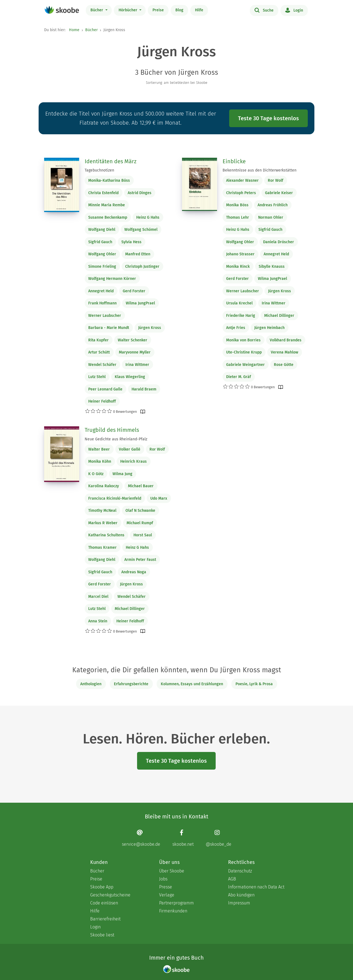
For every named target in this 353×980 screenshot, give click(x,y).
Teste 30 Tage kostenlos (268, 118)
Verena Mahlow (284, 352)
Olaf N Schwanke (140, 511)
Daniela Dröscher (279, 242)
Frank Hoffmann (102, 303)
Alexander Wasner (242, 180)
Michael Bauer (141, 486)
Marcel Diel (98, 597)
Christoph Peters (241, 193)
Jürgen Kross (150, 328)
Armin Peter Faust (140, 560)
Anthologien (91, 684)
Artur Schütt (99, 352)
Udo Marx (159, 498)
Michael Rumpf (140, 523)
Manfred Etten (138, 254)
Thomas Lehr (238, 217)
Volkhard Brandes (286, 340)
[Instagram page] (219, 838)
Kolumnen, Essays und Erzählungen (192, 684)
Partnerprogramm (176, 903)
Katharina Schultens (106, 535)
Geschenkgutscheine (110, 895)
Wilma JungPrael (140, 303)
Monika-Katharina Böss (109, 180)
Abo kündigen (241, 895)
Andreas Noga (134, 572)
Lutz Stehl (97, 377)
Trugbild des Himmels (112, 430)
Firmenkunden (173, 911)
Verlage (167, 895)
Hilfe (199, 10)
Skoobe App (102, 887)
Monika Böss (237, 205)
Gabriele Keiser (279, 193)
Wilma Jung (122, 474)
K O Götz (96, 474)
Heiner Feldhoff (102, 401)
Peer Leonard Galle (105, 389)
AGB (232, 879)
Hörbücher (129, 10)
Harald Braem (144, 389)
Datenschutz (240, 871)
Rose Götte (284, 365)
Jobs (163, 879)
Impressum (239, 903)
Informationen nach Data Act (256, 887)
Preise (158, 10)
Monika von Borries (243, 340)
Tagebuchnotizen (99, 170)
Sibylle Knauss (272, 267)
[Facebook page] (183, 838)
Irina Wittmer (137, 365)
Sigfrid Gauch (100, 242)
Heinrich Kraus (133, 461)
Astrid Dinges (140, 193)
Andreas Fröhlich (273, 205)
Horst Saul (143, 535)
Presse (166, 887)
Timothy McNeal (102, 511)
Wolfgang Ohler (102, 254)
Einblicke (234, 161)
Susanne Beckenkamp (108, 217)
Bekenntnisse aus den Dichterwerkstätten (260, 170)
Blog (179, 10)
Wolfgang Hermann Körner (112, 279)
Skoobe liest (102, 935)
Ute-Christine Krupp (244, 352)
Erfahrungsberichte (131, 684)
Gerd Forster (134, 291)
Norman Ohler (271, 217)
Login (294, 10)
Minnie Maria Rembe (107, 205)
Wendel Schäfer (102, 365)
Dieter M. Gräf (239, 377)
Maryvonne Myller (135, 352)
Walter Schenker (133, 340)
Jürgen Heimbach (269, 328)
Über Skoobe (172, 871)
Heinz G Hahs (148, 217)
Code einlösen (104, 903)
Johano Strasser (240, 254)
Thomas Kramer (102, 547)
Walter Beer (99, 449)
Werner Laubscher (105, 316)
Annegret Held (101, 291)
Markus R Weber (103, 523)
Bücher (97, 10)
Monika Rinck (238, 267)
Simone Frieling (102, 267)
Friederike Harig (241, 316)
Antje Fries (236, 328)
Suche (264, 10)
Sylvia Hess (131, 242)
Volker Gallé (130, 449)
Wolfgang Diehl (102, 230)
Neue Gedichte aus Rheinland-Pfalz (116, 439)
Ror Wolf (276, 180)
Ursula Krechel (239, 303)
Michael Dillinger (279, 316)
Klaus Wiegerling (130, 377)
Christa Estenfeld (103, 193)
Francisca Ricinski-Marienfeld (115, 498)
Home (74, 30)
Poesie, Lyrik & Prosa (254, 684)
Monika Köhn (100, 461)
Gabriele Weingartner (245, 365)
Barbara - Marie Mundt (109, 328)
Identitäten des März (111, 161)
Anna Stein (98, 621)
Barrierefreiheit (105, 919)
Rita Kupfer (98, 340)
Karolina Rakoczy (104, 486)
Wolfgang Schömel (141, 230)
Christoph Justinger (142, 267)
